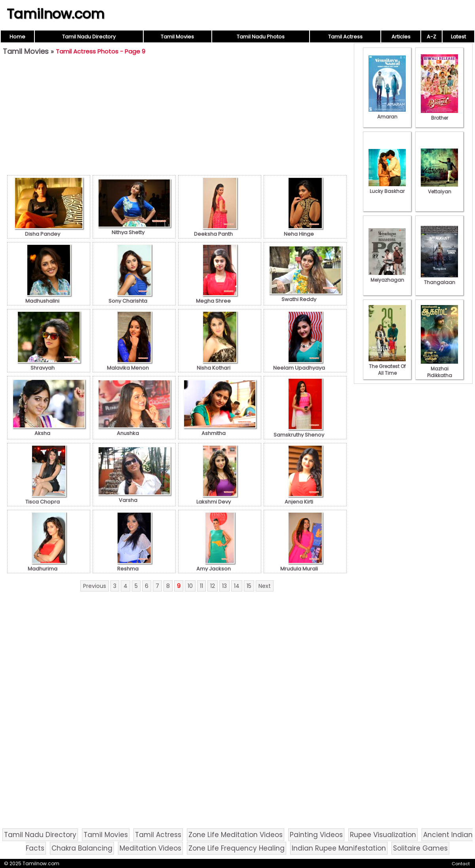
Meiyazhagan (387, 277)
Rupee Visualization (383, 835)
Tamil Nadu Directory (89, 37)
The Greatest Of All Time (387, 366)
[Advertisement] (177, 117)
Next (265, 586)
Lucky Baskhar (387, 188)
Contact (461, 864)
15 (249, 586)
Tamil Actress (345, 37)
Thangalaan (439, 279)
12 (213, 586)
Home (17, 37)
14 (237, 586)
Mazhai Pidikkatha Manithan (439, 372)
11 (201, 586)
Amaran (387, 113)
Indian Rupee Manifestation (339, 848)
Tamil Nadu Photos (261, 37)
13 (224, 586)
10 (190, 586)
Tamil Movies (177, 37)
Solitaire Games (420, 848)
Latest (458, 37)
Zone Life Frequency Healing (237, 848)
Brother (439, 114)
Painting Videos (316, 835)
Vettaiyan (439, 188)
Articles (401, 37)
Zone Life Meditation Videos (236, 835)
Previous (95, 586)
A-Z (431, 37)
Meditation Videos (150, 848)
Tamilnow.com (56, 14)
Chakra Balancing (82, 848)
